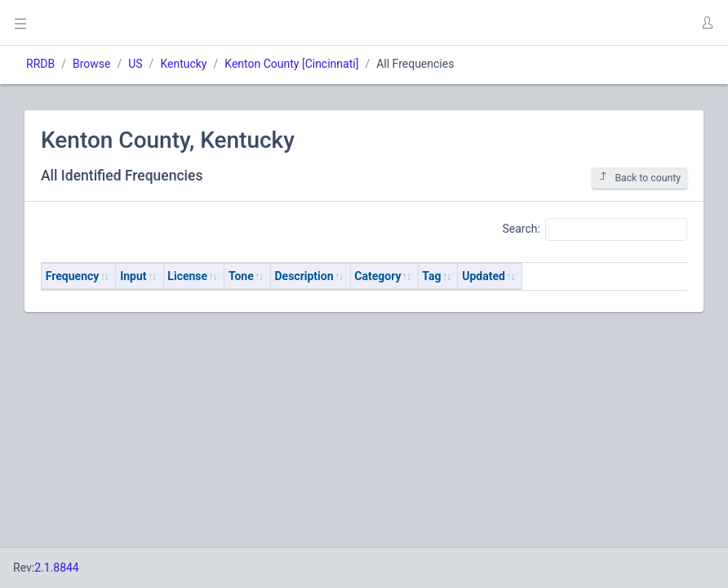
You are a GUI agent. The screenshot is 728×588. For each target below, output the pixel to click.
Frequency (73, 276)
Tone (241, 276)
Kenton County (262, 64)
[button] (707, 23)
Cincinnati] (332, 64)
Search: (595, 229)
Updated (484, 276)
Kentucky (183, 64)
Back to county (639, 178)
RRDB (40, 64)
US (135, 64)
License (187, 276)
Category (377, 276)
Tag (431, 276)
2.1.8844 (57, 568)
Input (133, 276)
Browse (91, 64)
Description (304, 276)
